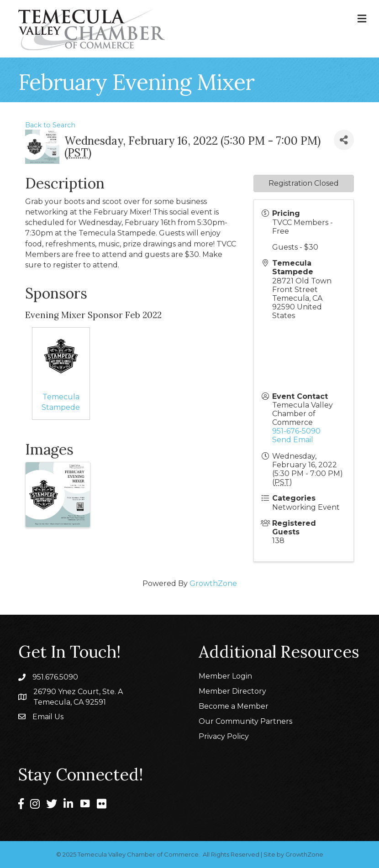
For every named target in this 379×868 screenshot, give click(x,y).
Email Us (48, 717)
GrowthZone (213, 583)
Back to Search (50, 125)
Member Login (225, 676)
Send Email (293, 440)
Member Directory (232, 691)
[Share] (344, 140)
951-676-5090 (296, 431)
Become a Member (234, 706)
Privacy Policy (224, 736)
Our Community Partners (245, 721)
